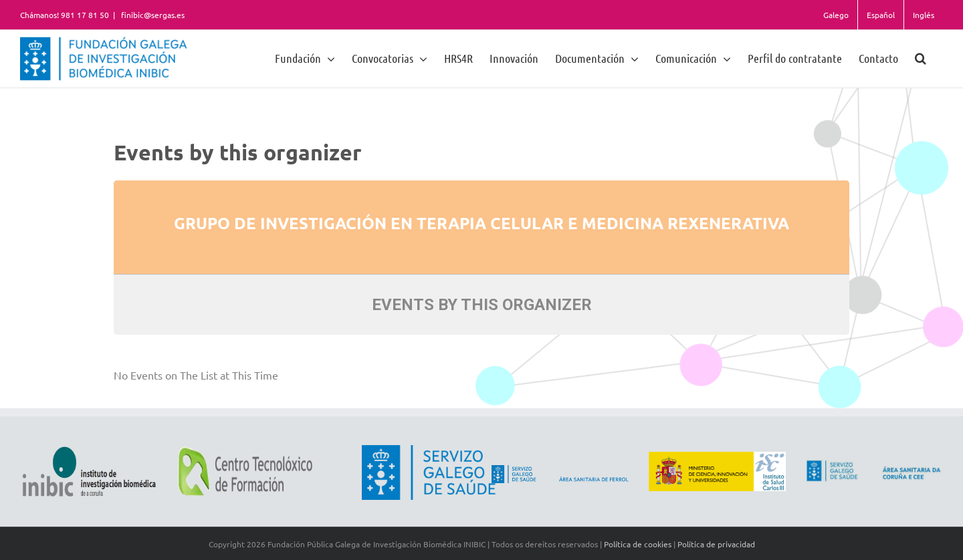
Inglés (924, 15)
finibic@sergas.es (152, 15)
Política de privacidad (716, 544)
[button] (921, 58)
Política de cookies (638, 544)
